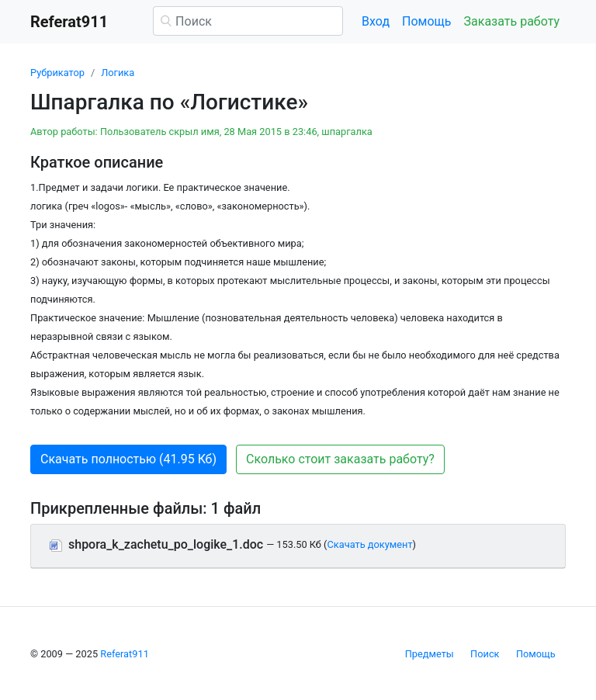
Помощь (426, 21)
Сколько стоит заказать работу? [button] (340, 459)
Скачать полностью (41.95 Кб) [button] (128, 459)
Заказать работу (512, 21)
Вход (376, 21)
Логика (118, 73)
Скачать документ (369, 544)
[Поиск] (248, 21)
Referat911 (125, 654)
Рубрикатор (57, 73)
